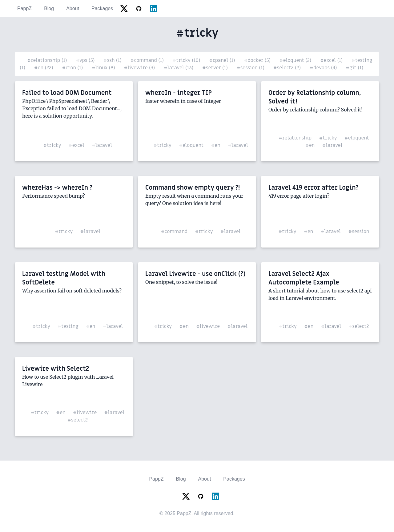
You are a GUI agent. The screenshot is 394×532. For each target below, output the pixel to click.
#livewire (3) (140, 68)
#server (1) (216, 68)
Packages (102, 8)
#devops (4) (324, 68)
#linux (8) (104, 68)
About (73, 8)
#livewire (208, 326)
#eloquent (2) (296, 60)
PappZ (24, 8)
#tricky (52, 145)
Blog (49, 8)
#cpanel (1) (223, 60)
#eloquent (191, 145)
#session (359, 232)
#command (174, 232)
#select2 (359, 326)
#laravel (102, 145)
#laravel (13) (179, 68)
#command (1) (148, 60)
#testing (68, 326)
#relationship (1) (48, 60)
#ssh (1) (113, 60)
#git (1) (354, 68)
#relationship (295, 138)
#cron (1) (73, 68)
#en (216, 145)
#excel (76, 145)
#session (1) (251, 68)
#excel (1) (332, 60)
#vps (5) (86, 60)
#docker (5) (258, 60)
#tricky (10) (187, 60)
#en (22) (44, 68)
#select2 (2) (288, 68)
